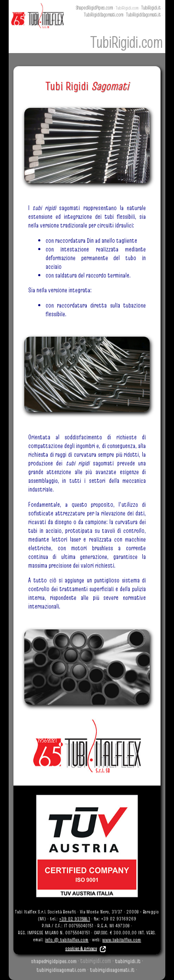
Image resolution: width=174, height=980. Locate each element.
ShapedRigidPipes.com (94, 8)
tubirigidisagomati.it (112, 970)
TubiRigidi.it (151, 8)
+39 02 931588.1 (74, 919)
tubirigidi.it (128, 961)
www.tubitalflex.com (121, 940)
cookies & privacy (86, 948)
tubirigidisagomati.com (61, 970)
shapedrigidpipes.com (54, 961)
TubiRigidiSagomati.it (143, 15)
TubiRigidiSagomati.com (103, 15)
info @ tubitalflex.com (66, 940)
